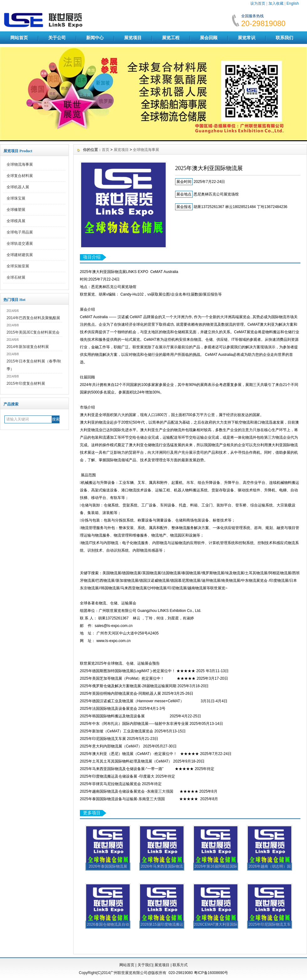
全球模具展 (16, 221)
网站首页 (19, 38)
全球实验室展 (18, 266)
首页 (106, 150)
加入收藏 (276, 3)
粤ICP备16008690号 (211, 973)
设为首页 (258, 3)
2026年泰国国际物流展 (108, 866)
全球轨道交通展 (20, 244)
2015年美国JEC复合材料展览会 (33, 332)
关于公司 (57, 38)
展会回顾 (209, 38)
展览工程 (171, 38)
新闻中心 (95, 38)
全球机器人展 (18, 187)
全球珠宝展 (16, 198)
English (293, 3)
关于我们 (145, 965)
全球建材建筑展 (20, 255)
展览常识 (247, 38)
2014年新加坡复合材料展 (28, 347)
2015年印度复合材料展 (26, 383)
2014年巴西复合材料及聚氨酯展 (33, 318)
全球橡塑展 (16, 210)
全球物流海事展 (20, 164)
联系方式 (180, 965)
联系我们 (284, 38)
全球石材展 (16, 277)
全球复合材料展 (20, 176)
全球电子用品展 (20, 232)
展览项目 (133, 38)
